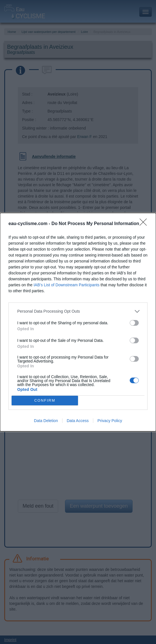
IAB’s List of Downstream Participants (67, 285)
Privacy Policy (110, 421)
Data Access (78, 421)
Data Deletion (46, 421)
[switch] (134, 323)
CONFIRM (45, 400)
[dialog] (78, 322)
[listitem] (78, 311)
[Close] (145, 224)
